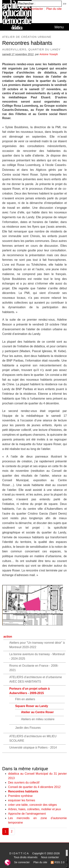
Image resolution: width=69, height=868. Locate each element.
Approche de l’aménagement (27, 814)
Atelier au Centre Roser (37, 712)
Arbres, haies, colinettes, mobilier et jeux (34, 809)
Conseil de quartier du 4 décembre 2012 (34, 787)
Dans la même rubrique (25, 769)
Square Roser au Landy (32, 706)
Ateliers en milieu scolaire (38, 719)
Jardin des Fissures (28, 728)
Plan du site (54, 9)
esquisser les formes (22, 800)
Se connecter (22, 862)
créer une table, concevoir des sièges (32, 805)
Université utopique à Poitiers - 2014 (33, 748)
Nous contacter (33, 9)
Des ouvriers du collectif (24, 783)
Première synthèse (20, 796)
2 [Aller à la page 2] (12, 831)
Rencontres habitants (23, 791)
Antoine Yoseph (49, 54)
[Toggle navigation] (59, 27)
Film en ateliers (25, 699)
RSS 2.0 (58, 862)
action (8, 637)
